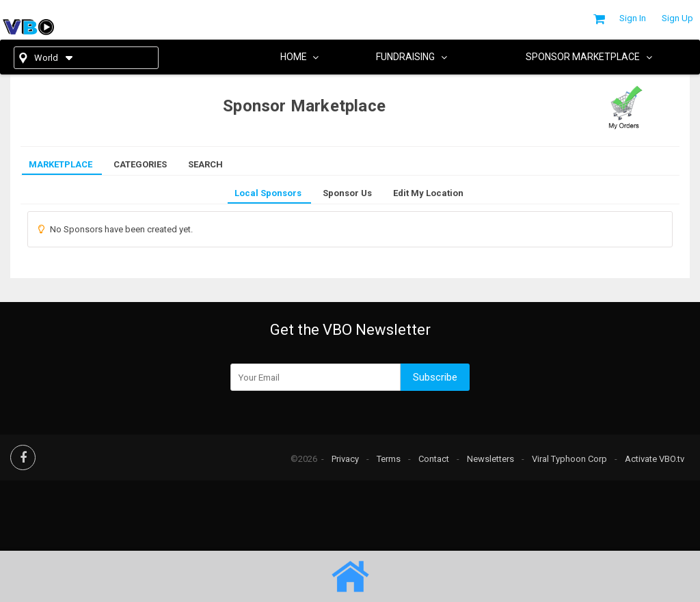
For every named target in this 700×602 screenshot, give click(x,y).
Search (205, 164)
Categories (140, 164)
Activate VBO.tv (655, 459)
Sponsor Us (347, 193)
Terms (389, 459)
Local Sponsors (268, 193)
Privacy (345, 459)
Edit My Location (428, 193)
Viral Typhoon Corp (569, 459)
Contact (434, 459)
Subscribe (435, 377)
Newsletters (490, 459)
